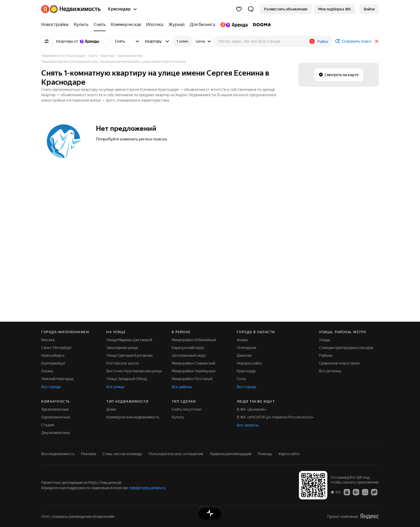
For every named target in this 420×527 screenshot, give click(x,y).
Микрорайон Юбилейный (194, 340)
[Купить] (81, 25)
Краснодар (246, 371)
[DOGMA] (261, 25)
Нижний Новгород (57, 379)
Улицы (325, 340)
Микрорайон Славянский (193, 363)
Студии (48, 425)
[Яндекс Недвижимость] (75, 9)
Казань (47, 371)
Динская (244, 355)
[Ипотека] (155, 25)
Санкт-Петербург (57, 348)
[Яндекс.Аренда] (234, 25)
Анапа (242, 340)
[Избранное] (239, 9)
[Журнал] (177, 25)
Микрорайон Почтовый (192, 379)
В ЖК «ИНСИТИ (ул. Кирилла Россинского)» (275, 417)
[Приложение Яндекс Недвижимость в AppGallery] (365, 492)
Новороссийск (249, 363)
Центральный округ (189, 355)
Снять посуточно (187, 409)
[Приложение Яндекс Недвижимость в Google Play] (356, 492)
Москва (48, 340)
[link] (369, 9)
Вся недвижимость (58, 454)
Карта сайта (289, 454)
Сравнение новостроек (339, 363)
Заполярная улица (122, 348)
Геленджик (247, 348)
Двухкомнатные (56, 433)
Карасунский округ (188, 348)
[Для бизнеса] (202, 25)
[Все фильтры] (47, 41)
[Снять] (100, 25)
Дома (111, 409)
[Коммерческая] (126, 25)
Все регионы (330, 371)
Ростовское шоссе (123, 363)
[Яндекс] (45, 9)
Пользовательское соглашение (176, 454)
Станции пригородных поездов (346, 348)
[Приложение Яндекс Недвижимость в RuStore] (374, 492)
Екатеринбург (53, 363)
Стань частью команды (122, 454)
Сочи (241, 379)
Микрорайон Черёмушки (194, 371)
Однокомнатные (56, 417)
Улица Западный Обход (127, 379)
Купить (178, 417)
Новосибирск (53, 355)
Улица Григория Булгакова (129, 355)
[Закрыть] (377, 41)
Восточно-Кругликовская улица (134, 371)
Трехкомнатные (55, 409)
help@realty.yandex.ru (147, 488)
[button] (251, 9)
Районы (326, 355)
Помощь (265, 454)
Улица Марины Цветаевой (129, 340)
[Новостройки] (56, 25)
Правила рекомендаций (230, 454)
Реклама (88, 454)
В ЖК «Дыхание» (252, 409)
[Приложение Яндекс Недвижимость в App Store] (347, 492)
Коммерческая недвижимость (133, 417)
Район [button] (323, 42)
